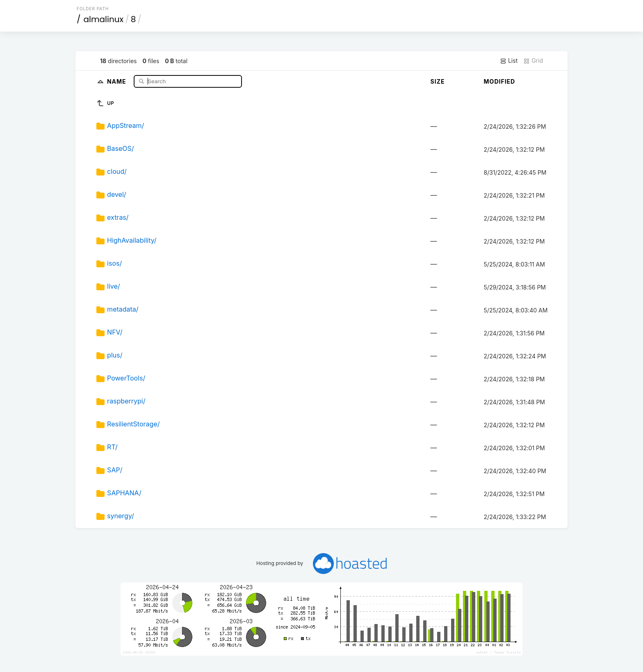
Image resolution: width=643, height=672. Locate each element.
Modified (500, 81)
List (509, 61)
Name (117, 81)
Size (438, 81)
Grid (533, 61)
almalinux (104, 19)
